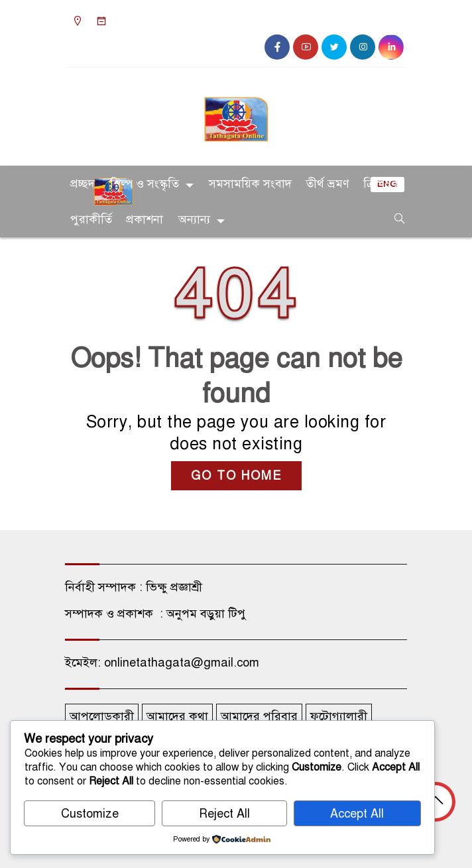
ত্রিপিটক (382, 184)
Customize (90, 814)
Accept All (357, 814)
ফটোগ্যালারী (339, 716)
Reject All (224, 814)
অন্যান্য (194, 219)
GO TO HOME (236, 476)
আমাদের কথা (177, 716)
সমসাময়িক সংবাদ (250, 184)
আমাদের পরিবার (259, 716)
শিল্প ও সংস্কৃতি (145, 184)
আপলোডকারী (102, 716)
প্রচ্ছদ (83, 184)
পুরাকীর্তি (91, 219)
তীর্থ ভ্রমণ (327, 184)
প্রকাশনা (145, 219)
